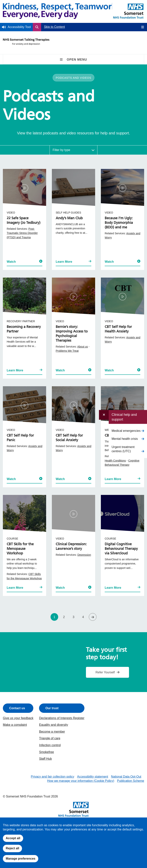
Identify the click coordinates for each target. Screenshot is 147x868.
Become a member (52, 732)
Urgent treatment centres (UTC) (123, 449)
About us (83, 347)
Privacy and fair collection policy (53, 777)
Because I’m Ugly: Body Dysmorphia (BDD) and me (119, 223)
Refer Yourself (105, 672)
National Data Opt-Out (126, 777)
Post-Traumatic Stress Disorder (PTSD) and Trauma (22, 233)
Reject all (12, 848)
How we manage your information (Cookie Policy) (81, 781)
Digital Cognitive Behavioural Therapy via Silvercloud (121, 549)
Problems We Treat (67, 351)
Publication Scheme (131, 781)
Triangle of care (50, 738)
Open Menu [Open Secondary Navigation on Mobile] (73, 60)
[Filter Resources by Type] (73, 150)
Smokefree (46, 752)
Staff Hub (45, 759)
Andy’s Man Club (69, 218)
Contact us (17, 708)
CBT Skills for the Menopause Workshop (20, 549)
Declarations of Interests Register (62, 718)
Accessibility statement (93, 777)
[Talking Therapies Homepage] (26, 43)
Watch (24, 261)
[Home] (60, 11)
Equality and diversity (53, 725)
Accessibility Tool (19, 27)
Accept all (13, 838)
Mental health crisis (125, 439)
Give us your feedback (18, 718)
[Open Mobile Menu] (141, 27)
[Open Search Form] (37, 27)
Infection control (50, 745)
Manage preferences (21, 859)
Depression (84, 555)
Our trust (52, 708)
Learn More (73, 261)
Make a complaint (15, 725)
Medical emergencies (126, 431)
